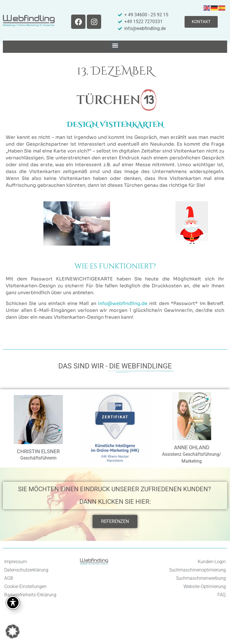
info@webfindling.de (123, 303)
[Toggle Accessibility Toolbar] (13, 603)
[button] (115, 45)
